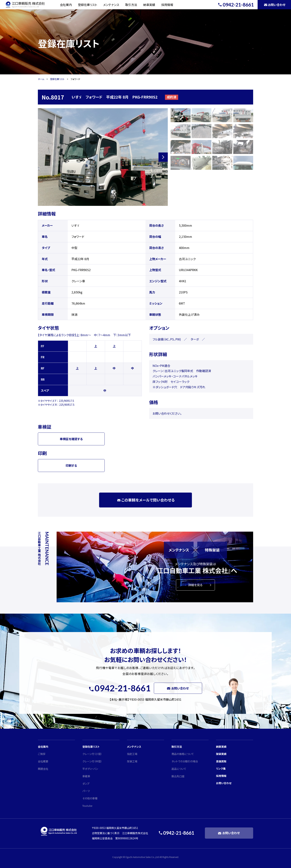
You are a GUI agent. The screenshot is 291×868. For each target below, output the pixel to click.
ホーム (41, 79)
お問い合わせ (224, 783)
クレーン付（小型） (92, 754)
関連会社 (43, 769)
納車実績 (149, 5)
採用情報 (167, 5)
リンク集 (221, 769)
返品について (179, 769)
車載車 (86, 776)
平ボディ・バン (90, 769)
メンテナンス (111, 5)
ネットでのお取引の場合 (185, 761)
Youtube (87, 806)
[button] (163, 157)
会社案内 (66, 5)
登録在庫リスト (88, 5)
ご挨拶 (42, 754)
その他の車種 (90, 798)
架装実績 (221, 754)
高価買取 (221, 761)
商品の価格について (183, 754)
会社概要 (43, 761)
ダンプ (86, 784)
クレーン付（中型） (92, 761)
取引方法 (131, 5)
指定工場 (132, 754)
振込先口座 (178, 776)
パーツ (86, 791)
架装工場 (132, 761)
